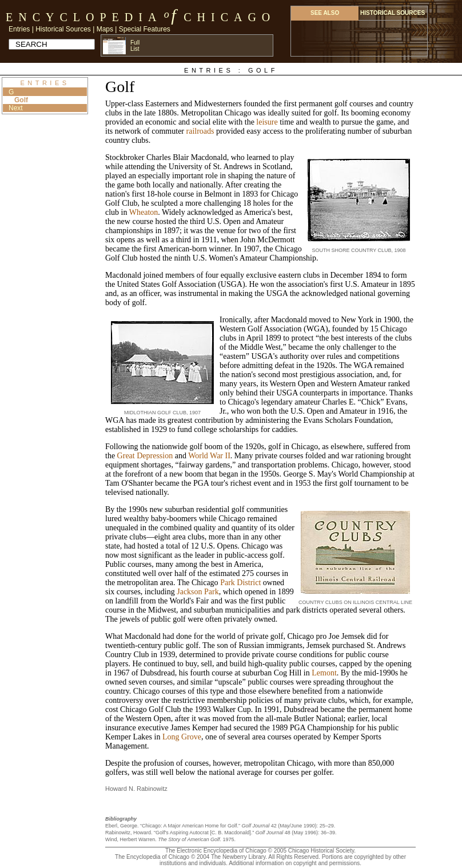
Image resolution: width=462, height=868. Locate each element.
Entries (19, 29)
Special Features (145, 29)
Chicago (230, 17)
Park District (240, 583)
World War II (209, 456)
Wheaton (144, 212)
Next (16, 108)
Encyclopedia (84, 17)
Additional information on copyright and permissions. (295, 863)
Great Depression (145, 456)
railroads (200, 131)
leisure (267, 122)
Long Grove (182, 737)
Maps (105, 29)
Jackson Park (198, 592)
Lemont (324, 673)
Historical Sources (63, 29)
